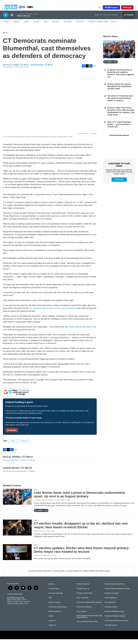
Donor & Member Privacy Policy (87, 626)
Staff (50, 603)
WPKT (21, 606)
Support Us (52, 630)
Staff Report (38, 536)
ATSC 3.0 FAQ (24, 608)
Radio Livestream (82, 603)
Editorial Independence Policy (114, 616)
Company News (54, 593)
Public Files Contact (13, 608)
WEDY (24, 605)
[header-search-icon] (101, 10)
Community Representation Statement (89, 607)
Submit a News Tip (83, 589)
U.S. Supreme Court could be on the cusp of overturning (53, 313)
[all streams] (129, 20)
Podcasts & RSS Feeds (84, 598)
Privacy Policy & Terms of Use (114, 589)
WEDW (19, 605)
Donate (130, 10)
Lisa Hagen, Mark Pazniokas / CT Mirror (47, 505)
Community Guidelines (84, 612)
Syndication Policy (111, 612)
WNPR (17, 606)
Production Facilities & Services (115, 621)
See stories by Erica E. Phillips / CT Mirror (19, 465)
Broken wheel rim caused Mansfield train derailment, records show (120, 91)
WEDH (9, 605)
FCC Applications (110, 607)
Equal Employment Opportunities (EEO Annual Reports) (90, 621)
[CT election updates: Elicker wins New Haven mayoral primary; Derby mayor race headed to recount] (17, 557)
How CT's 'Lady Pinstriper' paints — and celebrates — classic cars (120, 129)
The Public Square (111, 630)
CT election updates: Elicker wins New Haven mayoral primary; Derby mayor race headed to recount (82, 555)
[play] (6, 20)
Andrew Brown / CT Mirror (42, 70)
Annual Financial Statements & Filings (117, 593)
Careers (51, 621)
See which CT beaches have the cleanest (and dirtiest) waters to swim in (120, 103)
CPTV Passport (82, 616)
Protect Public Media (99, 26)
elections (24, 446)
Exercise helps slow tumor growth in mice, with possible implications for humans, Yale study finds (121, 116)
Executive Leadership (56, 598)
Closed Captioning (111, 603)
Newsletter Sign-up (83, 593)
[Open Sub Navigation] (10, 26)
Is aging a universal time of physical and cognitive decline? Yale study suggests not (121, 78)
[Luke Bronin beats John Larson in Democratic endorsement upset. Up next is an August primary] (17, 501)
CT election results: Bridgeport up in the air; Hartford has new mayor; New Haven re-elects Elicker (81, 530)
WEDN (14, 605)
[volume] (12, 20)
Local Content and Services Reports (116, 625)
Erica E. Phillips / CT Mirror (18, 70)
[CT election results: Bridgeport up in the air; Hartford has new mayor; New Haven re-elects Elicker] (17, 532)
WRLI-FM (27, 606)
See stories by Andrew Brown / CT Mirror (19, 476)
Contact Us (52, 625)
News (5, 37)
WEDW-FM (10, 606)
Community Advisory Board (58, 612)
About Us (52, 589)
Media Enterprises (55, 616)
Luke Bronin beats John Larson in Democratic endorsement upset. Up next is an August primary (79, 499)
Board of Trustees (54, 607)
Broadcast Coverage (111, 598)
